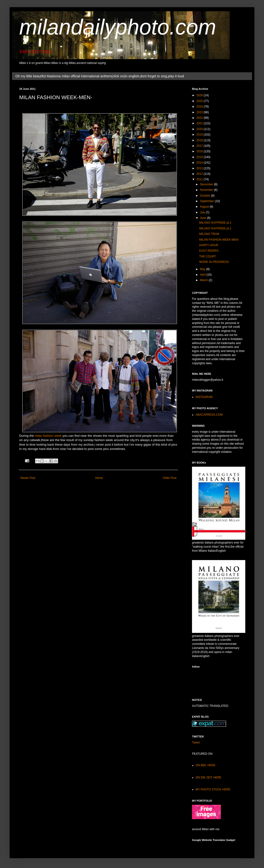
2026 (200, 95)
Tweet (196, 743)
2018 (200, 140)
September (207, 201)
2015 (200, 157)
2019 (200, 135)
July (203, 212)
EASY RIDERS (209, 251)
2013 (200, 168)
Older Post (170, 478)
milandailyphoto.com (118, 27)
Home (99, 478)
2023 (200, 112)
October (205, 196)
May (203, 269)
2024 (200, 107)
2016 (200, 151)
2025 (200, 101)
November (207, 190)
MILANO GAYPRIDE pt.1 (215, 228)
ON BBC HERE (206, 765)
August (205, 207)
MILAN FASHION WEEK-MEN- (219, 240)
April (203, 275)
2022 (200, 118)
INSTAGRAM (204, 397)
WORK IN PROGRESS (214, 262)
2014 (200, 163)
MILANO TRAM (209, 234)
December (207, 184)
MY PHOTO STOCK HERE (213, 789)
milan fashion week (48, 436)
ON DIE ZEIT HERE (208, 777)
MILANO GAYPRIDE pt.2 (215, 223)
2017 (200, 146)
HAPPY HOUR (209, 245)
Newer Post (28, 478)
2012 (200, 174)
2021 (200, 123)
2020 (200, 129)
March (204, 280)
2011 (200, 179)
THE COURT (208, 256)
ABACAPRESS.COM (209, 415)
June (203, 218)
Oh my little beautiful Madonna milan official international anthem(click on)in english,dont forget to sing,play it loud (100, 76)
